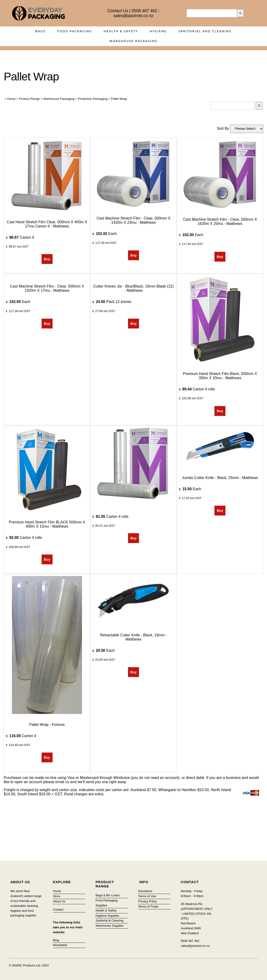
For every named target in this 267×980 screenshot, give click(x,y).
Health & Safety (121, 31)
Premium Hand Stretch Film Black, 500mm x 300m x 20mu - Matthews (220, 376)
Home (11, 99)
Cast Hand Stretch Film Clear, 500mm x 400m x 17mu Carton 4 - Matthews (47, 224)
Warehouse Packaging (133, 41)
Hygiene (158, 31)
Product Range (29, 99)
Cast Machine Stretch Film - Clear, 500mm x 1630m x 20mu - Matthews (220, 222)
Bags (40, 31)
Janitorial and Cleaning (205, 31)
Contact (58, 910)
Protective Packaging (93, 99)
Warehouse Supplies (109, 926)
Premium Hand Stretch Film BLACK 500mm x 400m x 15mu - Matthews (47, 524)
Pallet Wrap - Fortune (47, 725)
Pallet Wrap (119, 99)
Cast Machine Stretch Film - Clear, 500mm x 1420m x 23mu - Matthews (133, 220)
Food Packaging (75, 31)
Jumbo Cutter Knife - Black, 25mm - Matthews (220, 478)
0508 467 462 (144, 11)
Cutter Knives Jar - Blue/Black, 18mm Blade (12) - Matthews (133, 288)
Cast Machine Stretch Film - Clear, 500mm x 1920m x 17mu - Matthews (47, 288)
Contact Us (118, 11)
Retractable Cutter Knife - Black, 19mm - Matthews (133, 637)
